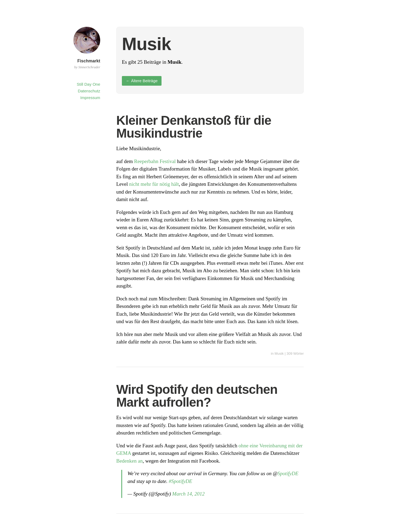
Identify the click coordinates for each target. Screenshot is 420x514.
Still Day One (88, 84)
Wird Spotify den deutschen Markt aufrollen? (197, 396)
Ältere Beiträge (142, 81)
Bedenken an (130, 461)
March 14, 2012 (188, 494)
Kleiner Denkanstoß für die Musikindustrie (194, 127)
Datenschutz (89, 91)
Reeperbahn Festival (155, 161)
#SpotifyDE (181, 481)
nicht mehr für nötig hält (154, 184)
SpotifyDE (288, 473)
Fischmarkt (89, 61)
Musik (279, 354)
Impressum (90, 98)
